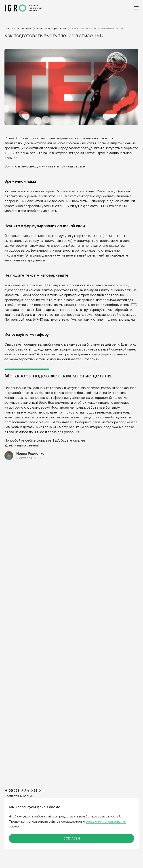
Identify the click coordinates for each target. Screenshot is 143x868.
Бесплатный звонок (19, 796)
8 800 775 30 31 (24, 790)
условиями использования (106, 821)
